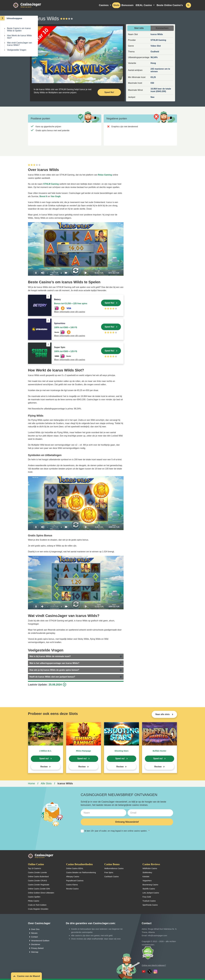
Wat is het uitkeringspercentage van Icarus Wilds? (54, 663)
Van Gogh (56, 196)
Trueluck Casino (149, 901)
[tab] (76, 656)
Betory (57, 299)
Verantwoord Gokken (40, 941)
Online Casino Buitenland (38, 877)
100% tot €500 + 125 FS (66, 351)
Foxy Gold (147, 897)
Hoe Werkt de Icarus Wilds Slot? (19, 37)
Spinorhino (60, 323)
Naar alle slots (163, 714)
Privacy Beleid (37, 948)
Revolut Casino (72, 889)
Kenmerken (162, 28)
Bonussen (127, 5)
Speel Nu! (109, 303)
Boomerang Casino (150, 885)
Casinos (104, 5)
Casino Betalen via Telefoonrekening (81, 872)
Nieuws (34, 933)
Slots (116, 5)
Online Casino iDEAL (75, 868)
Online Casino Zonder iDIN (39, 889)
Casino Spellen (34, 897)
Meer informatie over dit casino (70, 312)
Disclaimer (36, 944)
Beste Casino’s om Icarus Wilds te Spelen (19, 29)
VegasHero (147, 881)
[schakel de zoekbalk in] (188, 5)
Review (44, 767)
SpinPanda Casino (150, 905)
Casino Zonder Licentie (37, 872)
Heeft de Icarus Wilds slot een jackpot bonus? (52, 677)
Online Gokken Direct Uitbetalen (41, 893)
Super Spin (60, 347)
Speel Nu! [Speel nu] (109, 92)
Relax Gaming (105, 175)
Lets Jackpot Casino (151, 893)
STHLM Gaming (51, 184)
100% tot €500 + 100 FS (66, 327)
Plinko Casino (34, 901)
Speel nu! (44, 759)
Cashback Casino (112, 877)
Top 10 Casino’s (34, 868)
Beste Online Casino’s (170, 5)
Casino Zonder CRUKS (37, 881)
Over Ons (35, 929)
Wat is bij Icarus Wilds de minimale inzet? (50, 656)
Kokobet (146, 877)
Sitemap (35, 952)
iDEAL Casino (144, 5)
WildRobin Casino (150, 868)
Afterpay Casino (73, 877)
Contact (35, 937)
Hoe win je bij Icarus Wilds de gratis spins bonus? (54, 670)
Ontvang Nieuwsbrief (127, 822)
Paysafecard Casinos (75, 881)
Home (31, 783)
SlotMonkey (147, 872)
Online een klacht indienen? (154, 965)
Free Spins (109, 872)
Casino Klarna (72, 885)
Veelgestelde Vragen (17, 50)
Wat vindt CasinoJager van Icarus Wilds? (20, 44)
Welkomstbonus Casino (114, 868)
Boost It (43, 196)
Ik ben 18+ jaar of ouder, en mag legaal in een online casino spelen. (115, 831)
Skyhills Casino (149, 889)
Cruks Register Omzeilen (38, 909)
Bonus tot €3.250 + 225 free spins (71, 303)
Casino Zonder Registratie (39, 885)
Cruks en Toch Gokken (37, 905)
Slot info (139, 28)
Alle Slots (46, 783)
